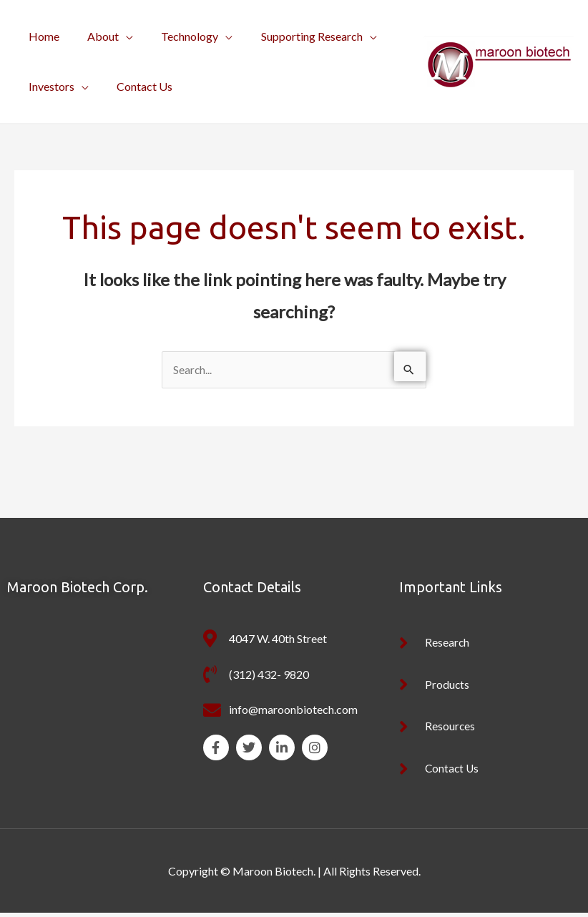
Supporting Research (293, 36)
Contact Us (137, 86)
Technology (177, 36)
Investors (49, 86)
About (95, 36)
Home (41, 36)
